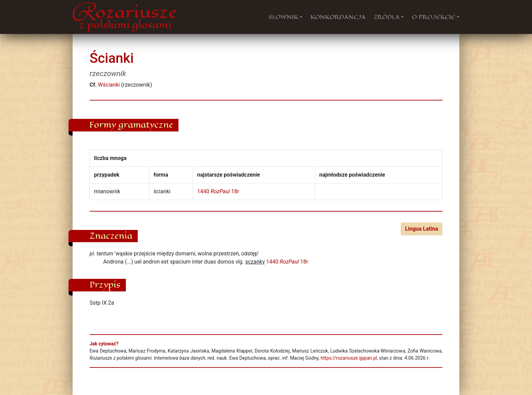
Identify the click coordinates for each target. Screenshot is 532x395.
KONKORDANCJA (338, 17)
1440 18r (218, 191)
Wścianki (109, 85)
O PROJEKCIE (434, 17)
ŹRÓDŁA (387, 17)
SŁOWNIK (283, 17)
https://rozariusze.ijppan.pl (349, 358)
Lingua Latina (422, 229)
